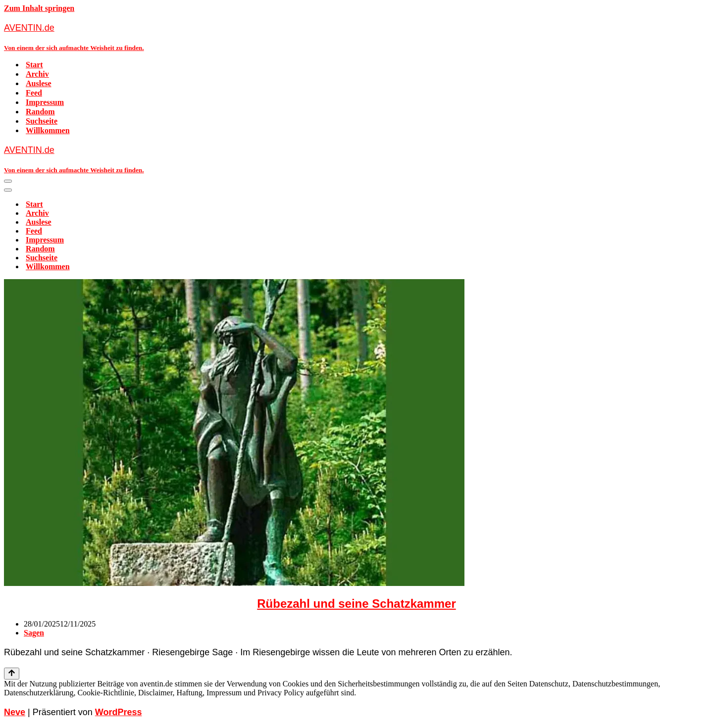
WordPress (119, 712)
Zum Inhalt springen (39, 8)
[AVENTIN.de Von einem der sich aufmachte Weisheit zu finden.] (356, 37)
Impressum (45, 102)
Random (40, 112)
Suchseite (42, 121)
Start (34, 65)
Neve (15, 712)
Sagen (34, 633)
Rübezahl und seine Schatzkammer (356, 604)
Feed (34, 93)
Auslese (39, 83)
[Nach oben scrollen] (12, 674)
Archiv (37, 74)
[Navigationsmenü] (8, 181)
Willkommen (48, 130)
